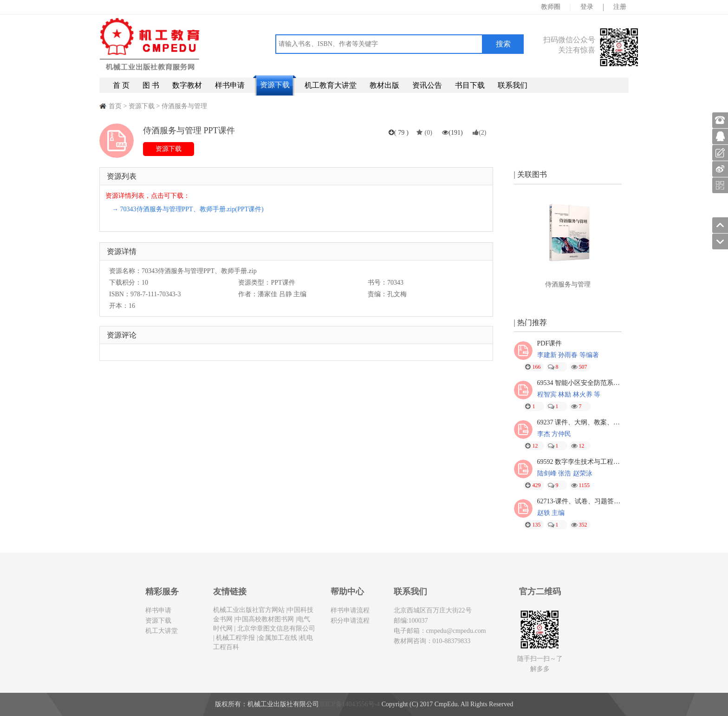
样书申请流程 (350, 610)
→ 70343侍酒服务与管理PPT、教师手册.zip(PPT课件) (188, 209)
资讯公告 (427, 85)
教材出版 (384, 85)
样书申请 (230, 85)
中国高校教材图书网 (265, 619)
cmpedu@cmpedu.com (456, 631)
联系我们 (513, 85)
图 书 (151, 85)
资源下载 (275, 85)
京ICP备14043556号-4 (349, 704)
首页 (115, 106)
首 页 (121, 85)
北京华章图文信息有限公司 (275, 628)
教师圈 (551, 7)
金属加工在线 (278, 638)
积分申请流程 (350, 621)
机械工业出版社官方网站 (249, 610)
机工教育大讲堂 (331, 85)
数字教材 (187, 85)
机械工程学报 (235, 638)
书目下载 (470, 85)
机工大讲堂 (162, 631)
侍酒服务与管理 (184, 106)
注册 (620, 7)
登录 (587, 7)
